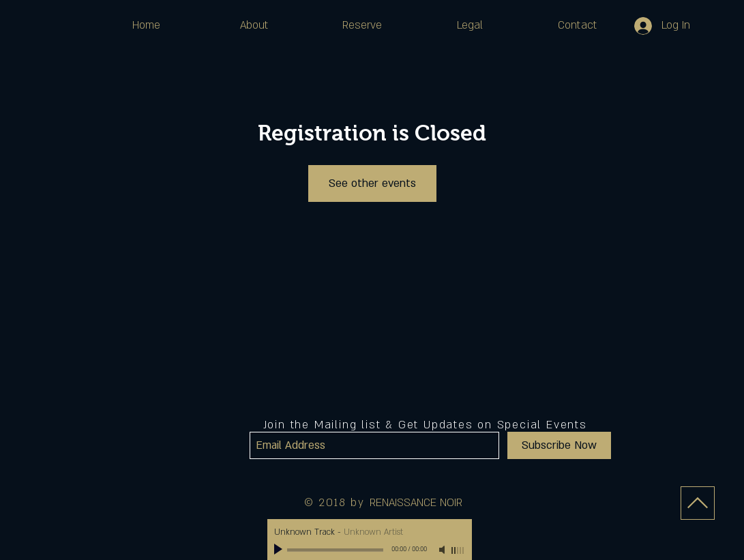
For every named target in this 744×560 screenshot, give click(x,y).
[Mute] (443, 550)
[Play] (280, 550)
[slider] (458, 550)
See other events (372, 183)
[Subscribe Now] (559, 445)
